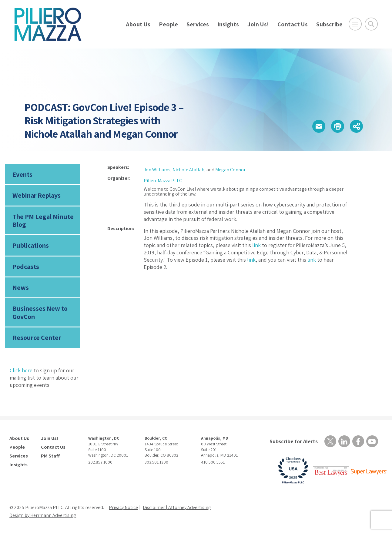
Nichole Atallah (188, 170)
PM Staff (50, 456)
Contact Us (293, 24)
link (256, 245)
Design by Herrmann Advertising (43, 515)
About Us (138, 24)
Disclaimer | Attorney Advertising (177, 507)
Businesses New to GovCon (40, 312)
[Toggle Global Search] (371, 24)
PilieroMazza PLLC (163, 181)
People (168, 24)
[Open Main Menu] (355, 24)
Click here (21, 370)
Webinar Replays (37, 195)
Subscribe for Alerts (294, 441)
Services (198, 24)
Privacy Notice (123, 507)
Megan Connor (230, 170)
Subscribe (329, 24)
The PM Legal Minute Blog (43, 220)
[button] (319, 126)
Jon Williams (157, 170)
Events (22, 174)
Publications (31, 245)
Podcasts (26, 266)
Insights (228, 24)
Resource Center (37, 337)
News (21, 287)
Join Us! (258, 24)
